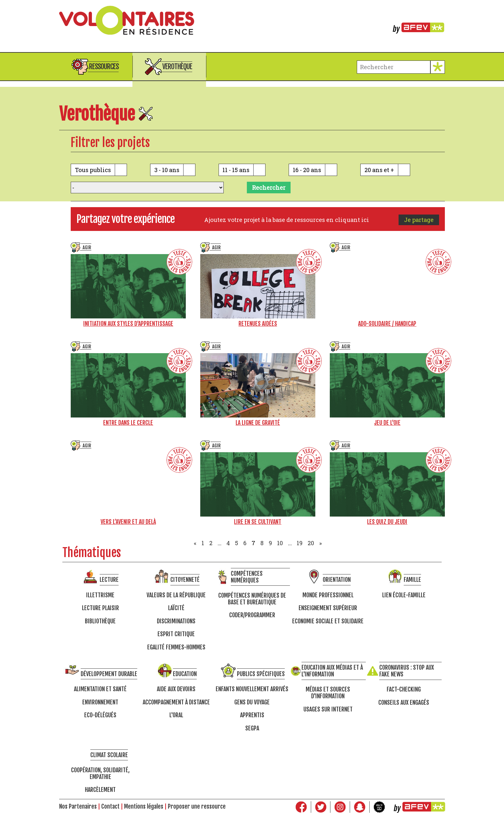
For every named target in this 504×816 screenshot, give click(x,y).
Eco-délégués (100, 715)
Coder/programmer (252, 615)
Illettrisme (100, 595)
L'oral (176, 715)
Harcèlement (100, 790)
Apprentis (252, 715)
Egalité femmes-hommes (176, 647)
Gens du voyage (252, 702)
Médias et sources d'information (328, 693)
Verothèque (177, 66)
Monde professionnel (328, 595)
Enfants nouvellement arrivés (252, 689)
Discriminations (176, 621)
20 (311, 543)
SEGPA (252, 728)
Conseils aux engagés (404, 703)
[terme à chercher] (394, 67)
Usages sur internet (328, 709)
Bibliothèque (100, 621)
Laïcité (176, 608)
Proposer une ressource (197, 806)
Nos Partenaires (78, 806)
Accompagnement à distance (176, 702)
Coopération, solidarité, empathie (100, 773)
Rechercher (269, 188)
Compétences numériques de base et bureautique (252, 599)
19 (300, 543)
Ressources (104, 66)
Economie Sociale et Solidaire (328, 621)
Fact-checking (404, 689)
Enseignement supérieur (328, 608)
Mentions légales (144, 806)
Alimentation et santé (100, 689)
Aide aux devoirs (176, 689)
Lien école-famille (404, 595)
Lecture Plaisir (100, 608)
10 (280, 543)
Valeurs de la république (176, 595)
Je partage (419, 220)
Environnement (100, 702)
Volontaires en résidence (252, 20)
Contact (110, 806)
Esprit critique (176, 634)
